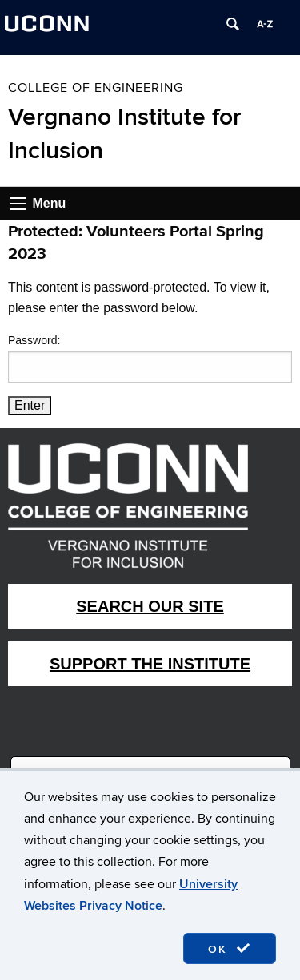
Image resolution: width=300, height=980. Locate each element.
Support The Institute (150, 664)
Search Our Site (150, 606)
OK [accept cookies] (230, 949)
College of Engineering (96, 88)
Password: (150, 358)
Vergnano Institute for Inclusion (124, 134)
